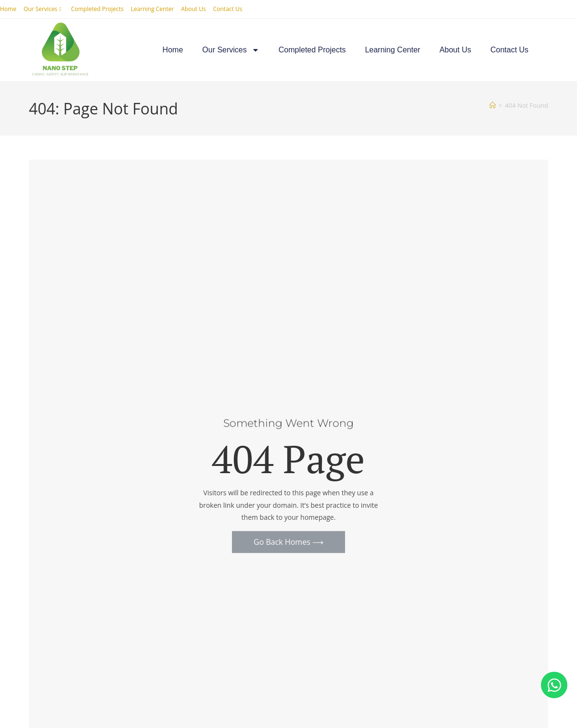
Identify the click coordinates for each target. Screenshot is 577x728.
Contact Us (228, 9)
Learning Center (153, 9)
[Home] (493, 105)
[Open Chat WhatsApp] (554, 685)
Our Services (44, 9)
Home (8, 9)
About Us (193, 9)
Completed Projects (97, 9)
